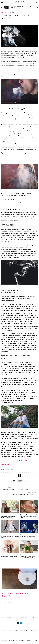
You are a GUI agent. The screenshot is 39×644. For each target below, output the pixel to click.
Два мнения (28, 638)
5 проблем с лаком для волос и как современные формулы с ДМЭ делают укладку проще (9, 516)
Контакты (34, 640)
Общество (5, 640)
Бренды (5, 638)
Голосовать (9, 603)
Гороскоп (11, 638)
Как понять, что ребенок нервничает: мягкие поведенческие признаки (10, 555)
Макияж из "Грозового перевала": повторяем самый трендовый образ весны (29, 516)
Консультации (20, 640)
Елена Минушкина (8, 22)
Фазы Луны (12, 640)
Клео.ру (3, 469)
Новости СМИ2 (5, 465)
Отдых (34, 638)
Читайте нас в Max (20, 461)
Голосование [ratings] (6, 591)
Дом (17, 638)
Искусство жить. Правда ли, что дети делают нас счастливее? (28, 535)
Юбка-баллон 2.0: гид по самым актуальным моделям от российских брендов (10, 536)
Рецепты (28, 640)
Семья (21, 638)
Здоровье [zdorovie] (3, 12)
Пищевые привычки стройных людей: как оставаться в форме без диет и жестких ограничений (29, 556)
